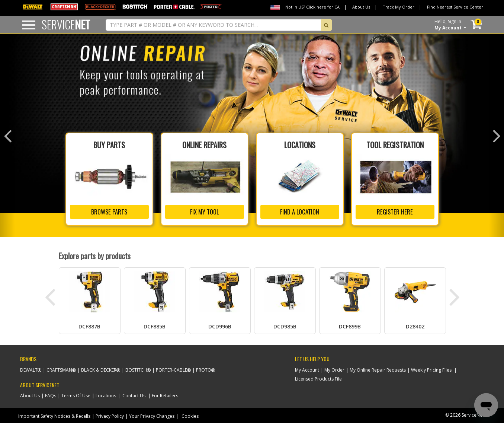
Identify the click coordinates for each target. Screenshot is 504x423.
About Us (361, 7)
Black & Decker (99, 368)
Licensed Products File (318, 377)
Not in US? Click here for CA (312, 7)
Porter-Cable (171, 368)
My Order (334, 368)
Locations (106, 394)
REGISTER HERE (395, 210)
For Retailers (165, 394)
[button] (7, 135)
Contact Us (134, 394)
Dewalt (29, 368)
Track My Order (399, 7)
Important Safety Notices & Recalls (54, 415)
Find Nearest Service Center (455, 7)
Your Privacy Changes (152, 415)
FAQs (51, 394)
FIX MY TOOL (204, 210)
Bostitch (136, 368)
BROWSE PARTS (109, 210)
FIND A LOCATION (300, 210)
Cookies (190, 415)
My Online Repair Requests (378, 368)
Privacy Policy (110, 415)
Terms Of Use (76, 394)
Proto (204, 368)
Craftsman (59, 368)
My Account (307, 368)
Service (66, 24)
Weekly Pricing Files (431, 368)
